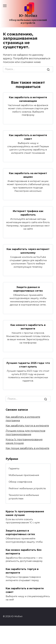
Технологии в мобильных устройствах (24, 497)
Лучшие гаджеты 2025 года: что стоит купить (28, 365)
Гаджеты (14, 468)
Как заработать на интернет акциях (28, 175)
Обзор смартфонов (20, 482)
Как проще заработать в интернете (27, 448)
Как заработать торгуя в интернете (27, 426)
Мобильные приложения (24, 475)
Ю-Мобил (28, 16)
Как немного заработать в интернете (28, 327)
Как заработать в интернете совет (28, 137)
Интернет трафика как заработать (28, 213)
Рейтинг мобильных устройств (27, 488)
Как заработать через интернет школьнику (28, 251)
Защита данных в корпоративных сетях (28, 289)
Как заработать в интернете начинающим (28, 99)
